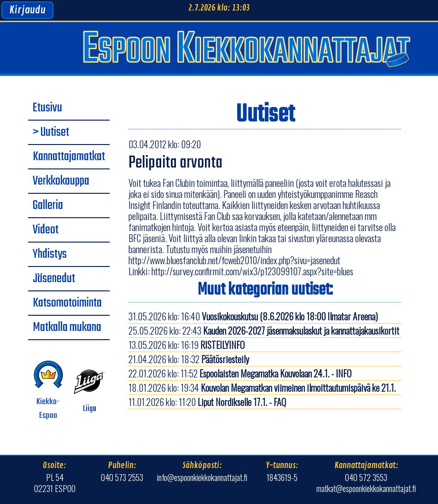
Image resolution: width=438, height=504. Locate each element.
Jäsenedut (54, 279)
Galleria (48, 206)
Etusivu (47, 108)
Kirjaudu (27, 10)
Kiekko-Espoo (48, 391)
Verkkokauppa (61, 181)
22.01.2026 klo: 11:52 (240, 373)
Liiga (90, 391)
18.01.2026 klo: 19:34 (262, 388)
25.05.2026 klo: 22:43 (264, 330)
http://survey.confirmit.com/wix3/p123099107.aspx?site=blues (252, 271)
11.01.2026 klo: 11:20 (207, 402)
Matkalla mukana (67, 328)
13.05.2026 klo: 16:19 (187, 345)
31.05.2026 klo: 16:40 (253, 316)
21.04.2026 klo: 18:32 (189, 359)
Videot (46, 230)
